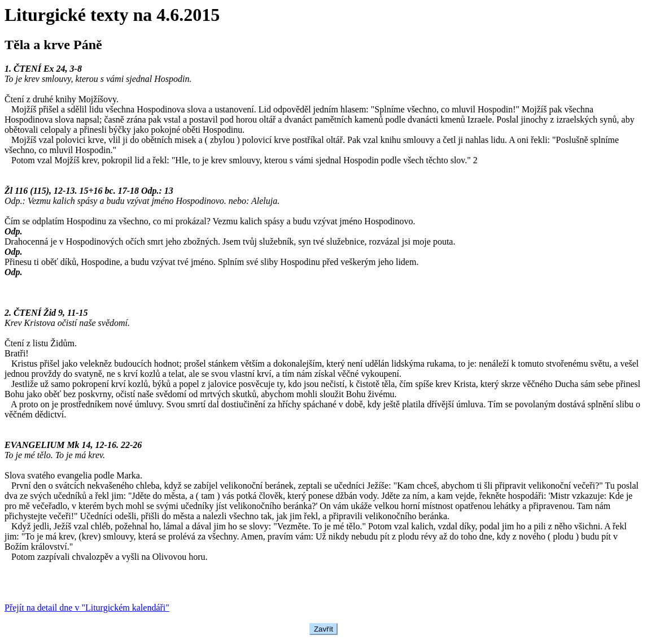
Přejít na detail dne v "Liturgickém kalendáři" (87, 608)
